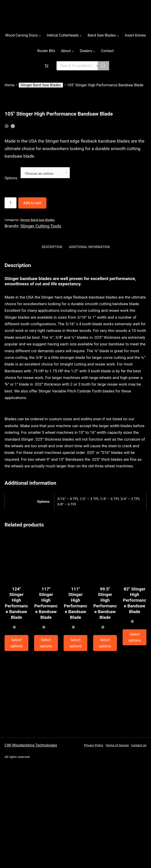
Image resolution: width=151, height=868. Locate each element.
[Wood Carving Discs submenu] (40, 35)
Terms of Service (117, 745)
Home (9, 85)
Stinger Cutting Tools (41, 226)
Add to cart (32, 203)
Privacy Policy (94, 745)
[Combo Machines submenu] (103, 66)
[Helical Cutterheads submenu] (81, 35)
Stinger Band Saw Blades (41, 85)
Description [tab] (52, 247)
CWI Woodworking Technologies (31, 745)
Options (11, 178)
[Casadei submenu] (118, 35)
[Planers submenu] (135, 637)
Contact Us (139, 745)
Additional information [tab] (89, 247)
